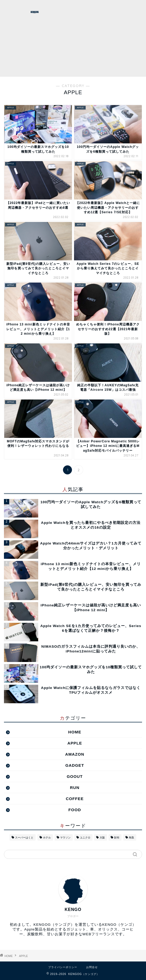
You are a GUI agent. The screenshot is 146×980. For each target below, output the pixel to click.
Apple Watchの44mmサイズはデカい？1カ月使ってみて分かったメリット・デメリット (91, 546)
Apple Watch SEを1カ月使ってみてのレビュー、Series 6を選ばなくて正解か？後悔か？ (91, 628)
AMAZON (75, 754)
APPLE (75, 743)
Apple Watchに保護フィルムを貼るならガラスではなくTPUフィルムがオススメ (91, 690)
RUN (75, 788)
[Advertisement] (108, 38)
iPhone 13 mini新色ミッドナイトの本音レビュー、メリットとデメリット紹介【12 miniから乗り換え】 (91, 566)
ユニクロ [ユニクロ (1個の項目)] (85, 838)
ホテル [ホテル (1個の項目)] (47, 838)
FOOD (75, 810)
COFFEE (75, 799)
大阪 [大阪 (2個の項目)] (102, 838)
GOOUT (75, 776)
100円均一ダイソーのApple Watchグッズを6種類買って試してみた (91, 504)
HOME (75, 732)
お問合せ (92, 967)
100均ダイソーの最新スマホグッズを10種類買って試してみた (91, 670)
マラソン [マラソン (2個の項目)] (65, 838)
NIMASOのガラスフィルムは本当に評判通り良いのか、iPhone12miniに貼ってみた (91, 649)
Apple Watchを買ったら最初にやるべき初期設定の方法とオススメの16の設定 (91, 525)
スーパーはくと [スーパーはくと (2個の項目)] (24, 838)
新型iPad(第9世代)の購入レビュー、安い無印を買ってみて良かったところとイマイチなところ (91, 587)
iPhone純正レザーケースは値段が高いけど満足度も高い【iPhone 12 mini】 (91, 608)
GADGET (75, 765)
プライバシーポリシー (63, 967)
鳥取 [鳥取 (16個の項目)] (132, 838)
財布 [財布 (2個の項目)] (117, 838)
